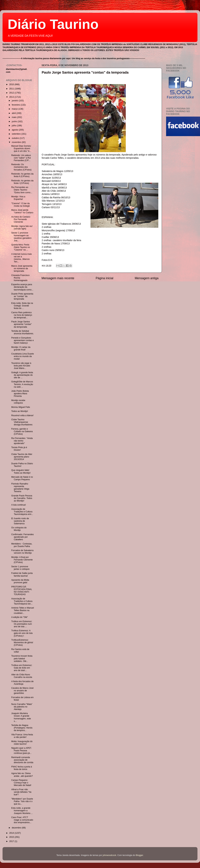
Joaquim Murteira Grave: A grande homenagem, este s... (21, 717)
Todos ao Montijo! (20, 411)
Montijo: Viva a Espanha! (18, 198)
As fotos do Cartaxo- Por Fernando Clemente (21, 219)
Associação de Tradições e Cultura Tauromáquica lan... (22, 601)
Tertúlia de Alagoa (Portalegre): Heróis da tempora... (22, 728)
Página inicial (105, 278)
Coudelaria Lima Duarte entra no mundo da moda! (22, 356)
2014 (12, 833)
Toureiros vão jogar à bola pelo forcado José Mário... (21, 366)
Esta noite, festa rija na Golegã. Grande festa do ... (22, 306)
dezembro (17, 828)
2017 (12, 841)
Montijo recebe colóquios (18, 402)
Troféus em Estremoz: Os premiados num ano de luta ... (22, 624)
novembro (17, 142)
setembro (17, 134)
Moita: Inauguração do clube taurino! (22, 743)
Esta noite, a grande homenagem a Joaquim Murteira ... (22, 811)
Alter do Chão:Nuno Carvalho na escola (22, 676)
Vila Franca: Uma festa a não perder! (22, 736)
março (15, 109)
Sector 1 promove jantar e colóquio (20, 568)
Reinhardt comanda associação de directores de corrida (22, 760)
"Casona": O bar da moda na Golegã (20, 205)
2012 (12, 93)
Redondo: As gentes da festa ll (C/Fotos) (22, 175)
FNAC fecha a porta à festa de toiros (22, 768)
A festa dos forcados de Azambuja (22, 683)
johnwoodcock (109, 855)
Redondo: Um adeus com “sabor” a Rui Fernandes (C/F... (21, 158)
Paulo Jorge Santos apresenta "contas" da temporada (85, 72)
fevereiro (16, 105)
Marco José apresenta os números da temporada (22, 268)
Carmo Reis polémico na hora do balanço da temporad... (22, 315)
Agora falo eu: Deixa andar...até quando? (22, 775)
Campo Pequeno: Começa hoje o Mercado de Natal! (21, 783)
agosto (15, 130)
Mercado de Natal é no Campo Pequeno (22, 478)
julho (14, 126)
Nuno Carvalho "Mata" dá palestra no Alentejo (22, 707)
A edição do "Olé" (19, 617)
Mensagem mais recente (58, 278)
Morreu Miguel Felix (21, 407)
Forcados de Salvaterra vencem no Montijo (22, 552)
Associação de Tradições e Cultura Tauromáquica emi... (22, 512)
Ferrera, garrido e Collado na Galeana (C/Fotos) (22, 431)
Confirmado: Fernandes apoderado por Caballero (22, 537)
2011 (12, 89)
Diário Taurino (53, 24)
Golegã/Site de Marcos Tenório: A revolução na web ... (22, 384)
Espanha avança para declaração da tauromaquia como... (22, 287)
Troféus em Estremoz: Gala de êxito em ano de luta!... (22, 668)
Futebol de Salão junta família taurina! (22, 574)
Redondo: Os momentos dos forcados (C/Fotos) (21, 167)
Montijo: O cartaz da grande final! (21, 348)
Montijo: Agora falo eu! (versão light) (22, 227)
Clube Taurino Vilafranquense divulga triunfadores (22, 422)
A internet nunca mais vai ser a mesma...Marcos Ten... (21, 258)
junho (15, 121)
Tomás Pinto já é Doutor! (19, 449)
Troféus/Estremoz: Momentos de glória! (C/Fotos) (22, 643)
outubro (16, 138)
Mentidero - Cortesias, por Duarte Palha (22, 545)
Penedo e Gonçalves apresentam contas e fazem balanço (22, 340)
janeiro (15, 101)
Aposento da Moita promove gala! (20, 581)
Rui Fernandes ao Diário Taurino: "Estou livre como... (22, 190)
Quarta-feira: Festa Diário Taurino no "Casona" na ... (21, 247)
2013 (12, 97)
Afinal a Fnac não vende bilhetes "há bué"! (21, 792)
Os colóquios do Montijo (19, 529)
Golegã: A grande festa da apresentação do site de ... (22, 375)
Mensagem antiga (147, 278)
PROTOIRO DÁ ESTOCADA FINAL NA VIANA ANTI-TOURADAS (22, 591)
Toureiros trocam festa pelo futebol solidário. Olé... (22, 658)
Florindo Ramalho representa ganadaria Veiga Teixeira (20, 488)
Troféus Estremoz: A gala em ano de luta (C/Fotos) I (22, 633)
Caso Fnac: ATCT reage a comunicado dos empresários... (22, 820)
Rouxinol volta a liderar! (22, 415)
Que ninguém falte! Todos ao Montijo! (21, 471)
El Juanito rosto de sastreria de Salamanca (20, 521)
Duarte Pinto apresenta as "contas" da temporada (22, 296)
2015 (12, 837)
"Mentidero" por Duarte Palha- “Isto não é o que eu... (22, 801)
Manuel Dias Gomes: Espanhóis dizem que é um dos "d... (21, 149)
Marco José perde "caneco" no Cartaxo (22, 211)
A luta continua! (18, 505)
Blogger (139, 855)
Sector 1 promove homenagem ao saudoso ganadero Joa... (21, 237)
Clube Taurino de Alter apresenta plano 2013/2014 (22, 457)
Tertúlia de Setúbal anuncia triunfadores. (22, 332)
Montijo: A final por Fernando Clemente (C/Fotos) (22, 560)
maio (14, 117)
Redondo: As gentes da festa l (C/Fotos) (22, 182)
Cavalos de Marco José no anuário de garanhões (22, 691)
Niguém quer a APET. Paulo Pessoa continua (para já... (21, 751)
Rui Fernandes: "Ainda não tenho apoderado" (22, 441)
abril (14, 113)
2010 (12, 84)
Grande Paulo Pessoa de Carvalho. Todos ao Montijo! (22, 498)
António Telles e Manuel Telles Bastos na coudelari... (23, 610)
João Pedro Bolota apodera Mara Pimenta (20, 394)
